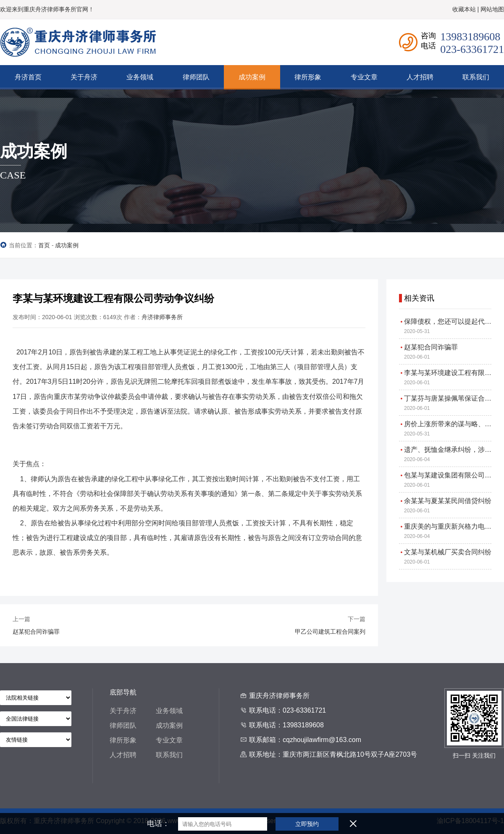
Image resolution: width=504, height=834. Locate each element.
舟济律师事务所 (162, 317)
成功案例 (67, 245)
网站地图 (492, 9)
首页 (44, 245)
